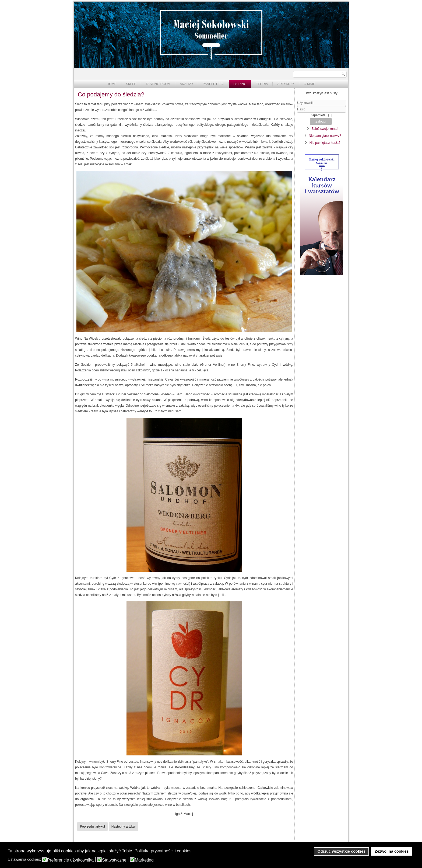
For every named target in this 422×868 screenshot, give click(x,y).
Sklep (131, 84)
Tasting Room (158, 84)
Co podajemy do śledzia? (111, 94)
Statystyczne (114, 860)
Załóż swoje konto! (325, 129)
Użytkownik (297, 106)
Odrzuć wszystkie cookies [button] (342, 851)
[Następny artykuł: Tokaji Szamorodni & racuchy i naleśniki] (123, 827)
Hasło (297, 113)
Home (112, 84)
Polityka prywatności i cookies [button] (163, 851)
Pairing (240, 84)
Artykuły (286, 84)
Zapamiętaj (318, 115)
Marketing (144, 860)
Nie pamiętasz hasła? (325, 143)
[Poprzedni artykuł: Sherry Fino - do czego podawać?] (92, 827)
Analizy (187, 84)
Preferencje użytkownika (70, 860)
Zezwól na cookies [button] (392, 851)
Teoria (262, 84)
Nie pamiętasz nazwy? (325, 136)
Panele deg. (213, 84)
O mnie (310, 84)
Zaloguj (321, 121)
